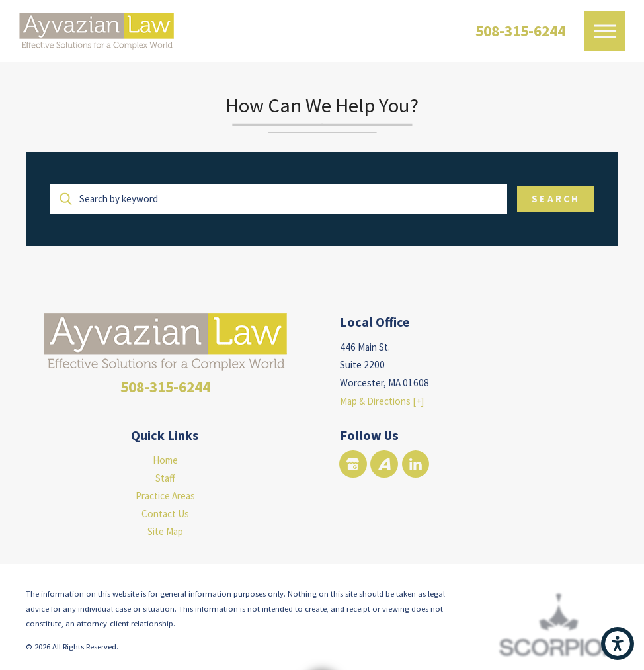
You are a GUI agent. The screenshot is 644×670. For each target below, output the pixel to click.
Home (165, 460)
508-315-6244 (520, 31)
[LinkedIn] (416, 464)
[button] (618, 644)
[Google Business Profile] (353, 464)
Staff (165, 478)
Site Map (165, 531)
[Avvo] (384, 464)
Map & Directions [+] (382, 401)
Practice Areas (165, 496)
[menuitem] (165, 460)
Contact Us (165, 514)
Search (555, 199)
